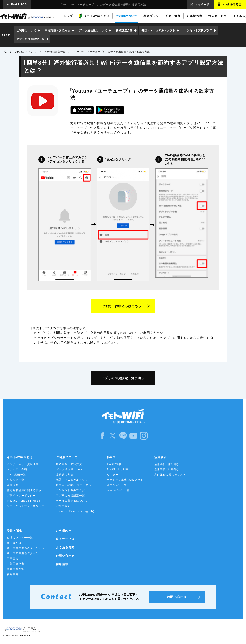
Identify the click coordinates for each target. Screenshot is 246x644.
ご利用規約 (63, 506)
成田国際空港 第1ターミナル (26, 548)
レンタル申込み (232, 5)
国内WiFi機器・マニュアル (74, 485)
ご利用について (26, 30)
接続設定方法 (124, 30)
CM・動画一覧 (16, 475)
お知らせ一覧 (16, 480)
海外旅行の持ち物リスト (170, 475)
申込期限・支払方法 (58, 30)
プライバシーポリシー (21, 496)
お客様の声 (64, 531)
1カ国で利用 (115, 464)
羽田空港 (13, 559)
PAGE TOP (19, 5)
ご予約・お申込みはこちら (122, 306)
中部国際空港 (16, 564)
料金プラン (115, 457)
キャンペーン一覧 (118, 490)
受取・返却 (15, 531)
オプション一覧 (117, 485)
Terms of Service (76, 511)
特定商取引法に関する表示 (24, 490)
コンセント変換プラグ (198, 30)
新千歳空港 (14, 543)
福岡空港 (13, 574)
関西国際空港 (16, 569)
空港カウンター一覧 (20, 538)
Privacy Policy (25, 501)
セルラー (113, 475)
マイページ (202, 5)
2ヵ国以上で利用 (118, 469)
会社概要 (13, 485)
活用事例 (161, 457)
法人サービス (65, 539)
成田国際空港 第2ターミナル (26, 553)
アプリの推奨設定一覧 (31, 39)
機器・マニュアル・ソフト (158, 30)
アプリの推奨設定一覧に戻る (123, 378)
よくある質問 (65, 547)
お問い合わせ (65, 556)
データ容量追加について (72, 501)
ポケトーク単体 (125, 480)
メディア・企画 (17, 469)
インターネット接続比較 (23, 464)
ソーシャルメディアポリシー (26, 506)
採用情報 (62, 564)
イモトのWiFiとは (20, 457)
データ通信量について (93, 30)
